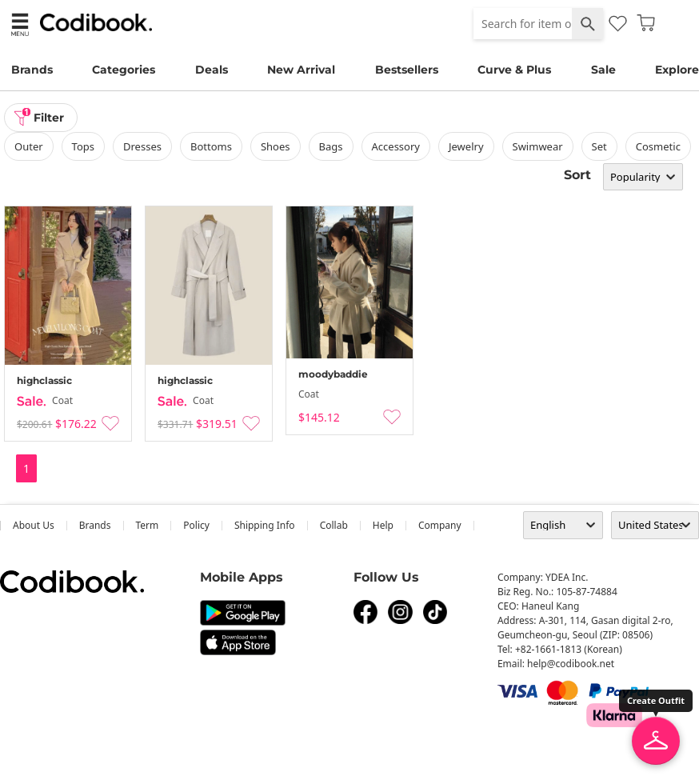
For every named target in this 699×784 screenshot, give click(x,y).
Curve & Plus (514, 70)
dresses (142, 146)
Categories (124, 70)
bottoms (211, 146)
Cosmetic (658, 146)
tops (83, 146)
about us (34, 525)
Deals (212, 70)
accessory (396, 146)
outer (29, 146)
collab (334, 525)
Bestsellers (407, 70)
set (599, 146)
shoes (276, 146)
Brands (32, 70)
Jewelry (466, 146)
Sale (603, 70)
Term (148, 525)
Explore (677, 70)
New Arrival (301, 70)
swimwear (538, 146)
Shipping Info (265, 525)
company (440, 525)
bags (331, 146)
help (383, 525)
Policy (196, 525)
